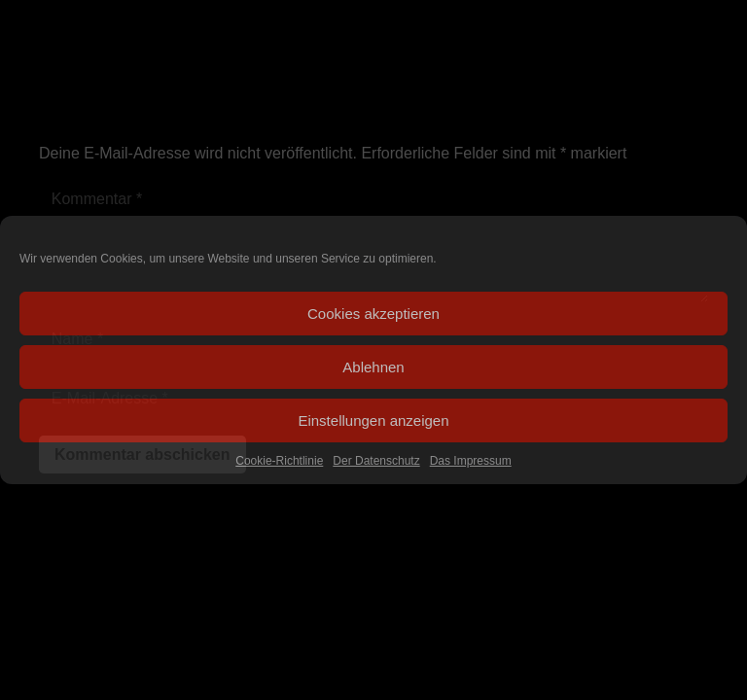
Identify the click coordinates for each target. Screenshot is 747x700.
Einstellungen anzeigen (373, 420)
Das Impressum (471, 461)
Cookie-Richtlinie (279, 461)
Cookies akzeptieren (373, 314)
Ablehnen (373, 367)
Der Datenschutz (376, 461)
